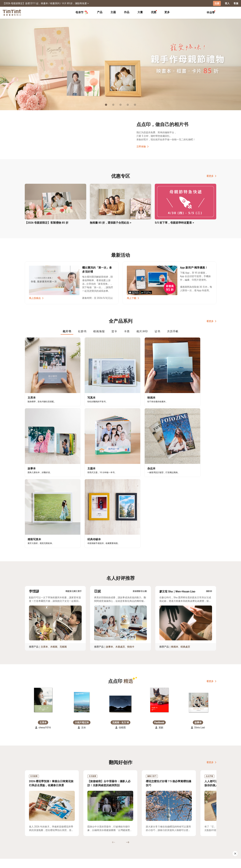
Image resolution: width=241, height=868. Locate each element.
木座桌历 (120, 554)
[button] (43, 607)
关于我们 (102, 832)
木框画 (54, 554)
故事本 (109, 554)
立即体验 (143, 146)
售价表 (52, 837)
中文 (212, 863)
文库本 (44, 554)
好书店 (124, 832)
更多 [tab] (167, 12)
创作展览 (30, 837)
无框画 (63, 554)
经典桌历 (185, 554)
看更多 (211, 176)
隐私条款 (78, 842)
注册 (217, 3)
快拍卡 (131, 554)
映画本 (175, 554)
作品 (127, 12)
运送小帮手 (54, 832)
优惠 (154, 12)
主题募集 (30, 832)
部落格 (101, 837)
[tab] (100, 13)
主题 (113, 12)
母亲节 (82, 12)
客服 (236, 3)
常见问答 (78, 832)
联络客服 (78, 837)
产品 (100, 12)
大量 (140, 12)
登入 (227, 3)
